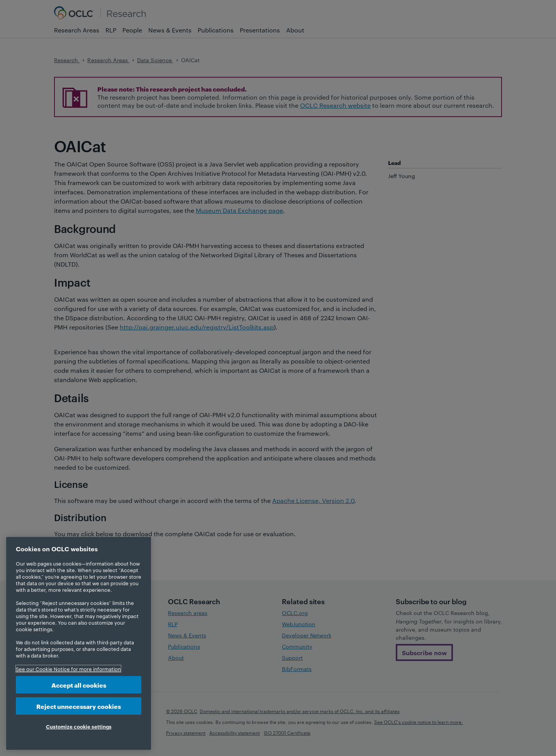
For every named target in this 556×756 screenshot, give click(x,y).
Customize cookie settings (79, 726)
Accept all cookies (79, 685)
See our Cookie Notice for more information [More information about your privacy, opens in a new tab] (68, 669)
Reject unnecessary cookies (79, 706)
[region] (79, 643)
